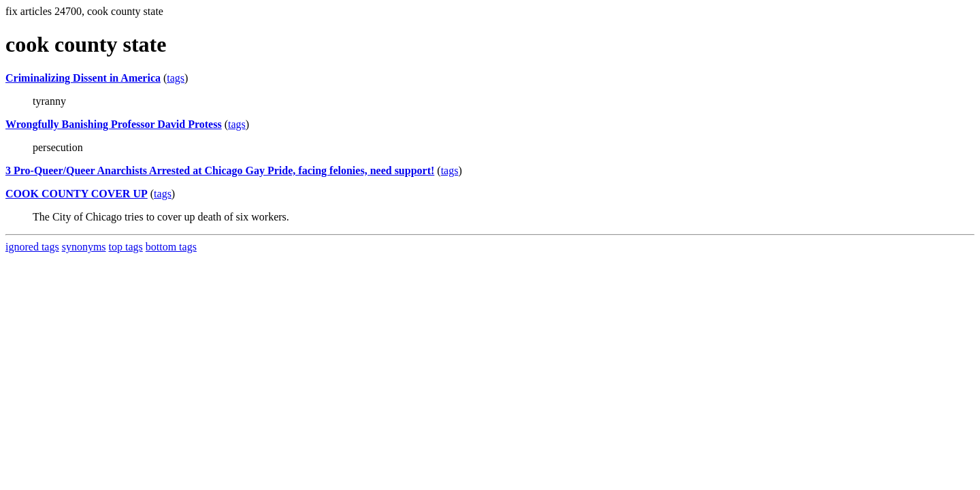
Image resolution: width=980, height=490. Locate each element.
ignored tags (32, 247)
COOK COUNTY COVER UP (77, 194)
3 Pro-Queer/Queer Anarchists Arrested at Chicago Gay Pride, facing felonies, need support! (220, 170)
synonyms (84, 247)
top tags (126, 247)
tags (176, 78)
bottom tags (171, 247)
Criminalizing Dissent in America (83, 78)
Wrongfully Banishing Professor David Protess (114, 124)
